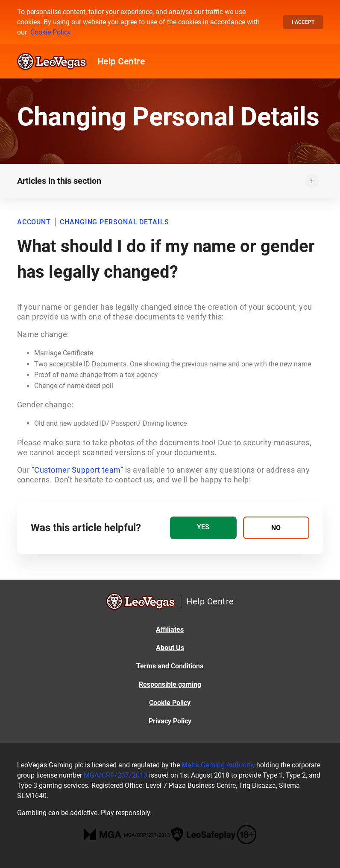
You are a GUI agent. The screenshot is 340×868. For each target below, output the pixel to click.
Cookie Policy (51, 32)
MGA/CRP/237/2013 (116, 775)
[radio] (203, 528)
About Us (170, 648)
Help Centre (121, 61)
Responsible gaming (170, 684)
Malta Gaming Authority (217, 765)
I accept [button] (303, 22)
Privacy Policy (170, 721)
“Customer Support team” (78, 470)
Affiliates (170, 629)
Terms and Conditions (170, 666)
